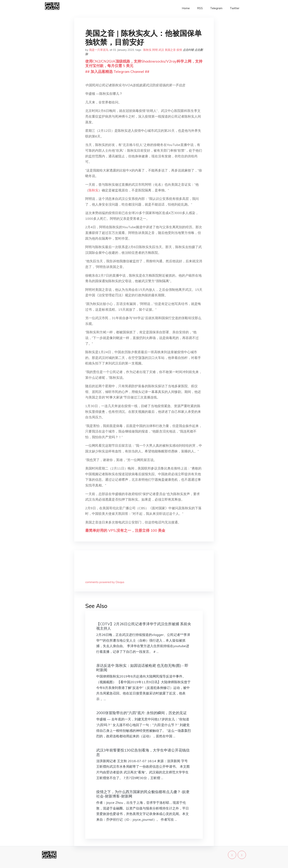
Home (186, 8)
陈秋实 (147, 50)
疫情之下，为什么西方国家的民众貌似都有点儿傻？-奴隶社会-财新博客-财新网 (143, 794)
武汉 (161, 50)
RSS (200, 8)
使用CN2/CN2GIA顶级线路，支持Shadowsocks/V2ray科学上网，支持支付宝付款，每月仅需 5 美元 (144, 63)
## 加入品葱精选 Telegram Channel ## (117, 72)
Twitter (235, 8)
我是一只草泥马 (99, 50)
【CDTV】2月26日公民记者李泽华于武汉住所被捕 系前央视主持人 (144, 626)
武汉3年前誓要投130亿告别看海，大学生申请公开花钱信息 (143, 752)
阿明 (155, 50)
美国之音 (170, 50)
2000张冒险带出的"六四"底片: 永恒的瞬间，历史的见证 (142, 713)
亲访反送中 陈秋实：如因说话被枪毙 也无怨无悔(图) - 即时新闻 (142, 668)
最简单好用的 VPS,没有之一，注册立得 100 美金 (125, 530)
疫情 (179, 50)
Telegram (216, 8)
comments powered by (105, 582)
